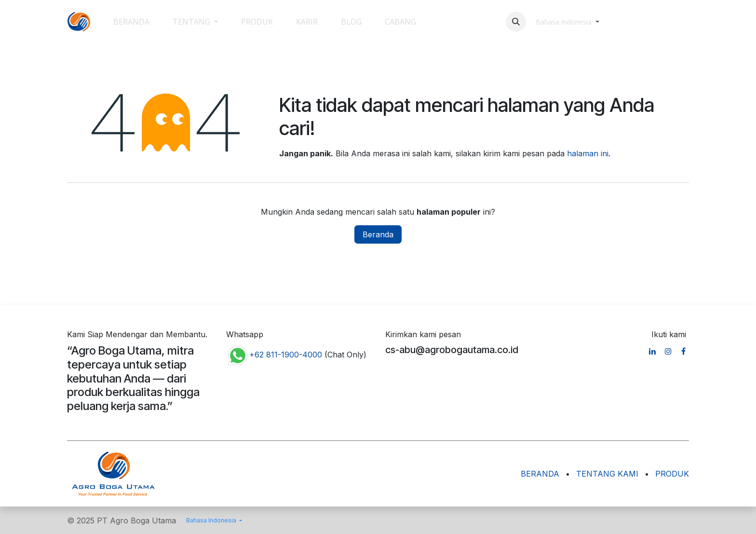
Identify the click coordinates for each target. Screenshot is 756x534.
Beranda (378, 234)
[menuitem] (131, 22)
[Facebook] (683, 351)
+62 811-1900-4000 (286, 355)
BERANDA (540, 474)
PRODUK (672, 474)
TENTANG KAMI (607, 474)
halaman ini (588, 153)
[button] (516, 22)
